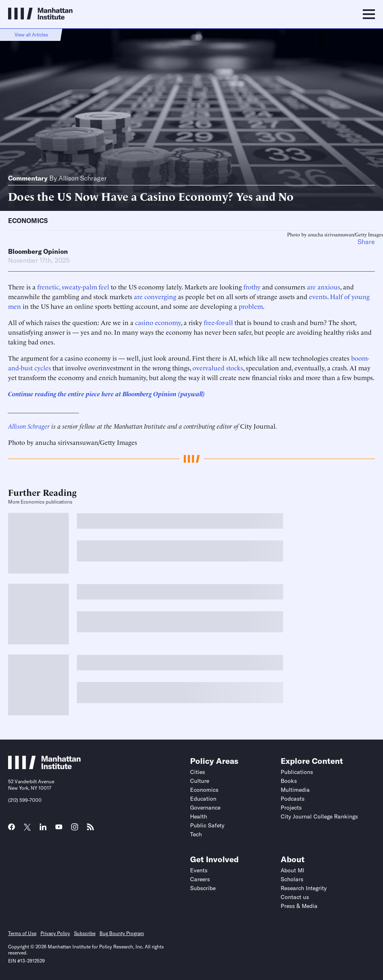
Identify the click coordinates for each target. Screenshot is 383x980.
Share (366, 242)
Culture (200, 781)
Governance (205, 808)
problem (251, 306)
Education (203, 799)
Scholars (292, 879)
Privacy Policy (55, 933)
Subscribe (203, 888)
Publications (297, 772)
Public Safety (207, 825)
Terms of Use (22, 933)
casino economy (158, 322)
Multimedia (295, 790)
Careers (200, 879)
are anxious (324, 287)
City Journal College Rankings (319, 816)
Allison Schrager (83, 178)
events (318, 296)
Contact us (295, 897)
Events (199, 870)
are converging (155, 296)
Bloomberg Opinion (38, 251)
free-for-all (218, 322)
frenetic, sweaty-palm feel (73, 287)
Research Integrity (304, 888)
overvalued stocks (218, 368)
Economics (28, 221)
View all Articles (31, 35)
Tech (196, 834)
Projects (291, 808)
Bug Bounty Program (122, 933)
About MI (292, 870)
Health (199, 816)
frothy (252, 287)
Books (289, 781)
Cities (198, 772)
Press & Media (299, 906)
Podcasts (293, 799)
